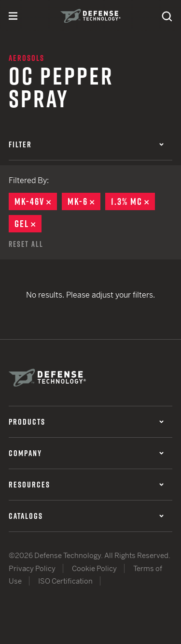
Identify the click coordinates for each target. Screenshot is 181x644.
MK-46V (36, 201)
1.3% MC (133, 201)
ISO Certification (65, 581)
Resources (86, 485)
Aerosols (27, 58)
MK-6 (84, 201)
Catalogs (86, 516)
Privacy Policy (32, 568)
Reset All (26, 244)
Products (86, 422)
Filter (86, 144)
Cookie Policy (94, 568)
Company (86, 453)
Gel (28, 224)
